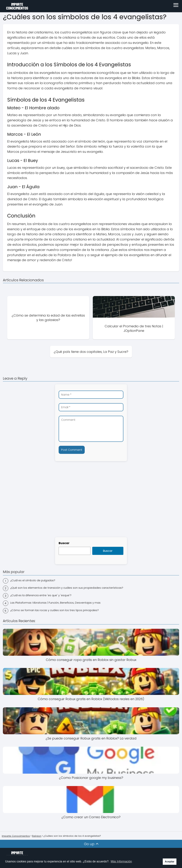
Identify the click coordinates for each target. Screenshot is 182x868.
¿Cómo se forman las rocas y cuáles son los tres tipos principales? (54, 610)
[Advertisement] (91, 506)
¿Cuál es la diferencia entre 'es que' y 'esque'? (41, 595)
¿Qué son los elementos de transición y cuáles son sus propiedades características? (67, 588)
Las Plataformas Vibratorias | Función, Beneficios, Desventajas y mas (55, 603)
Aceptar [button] (170, 862)
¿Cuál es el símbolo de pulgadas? (33, 580)
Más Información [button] (121, 861)
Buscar (64, 543)
